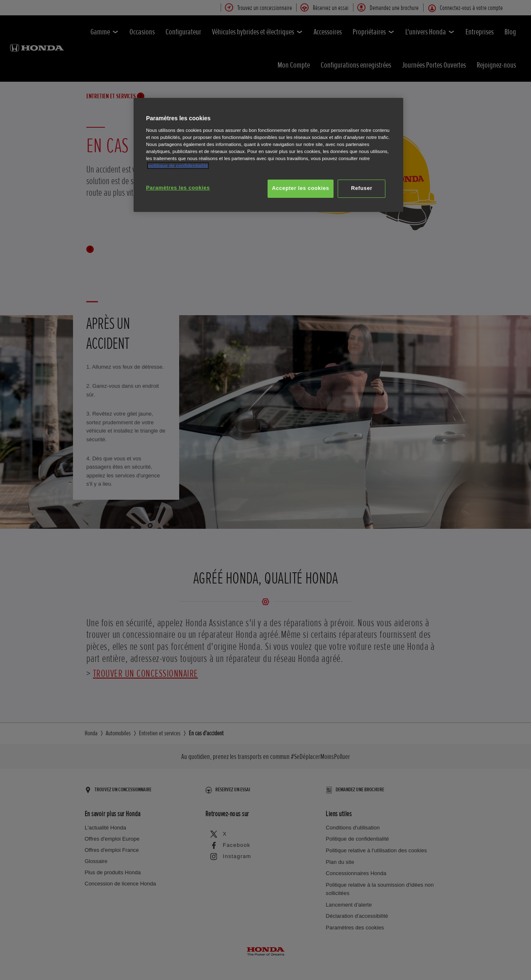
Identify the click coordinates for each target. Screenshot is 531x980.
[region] (268, 155)
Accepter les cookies (301, 188)
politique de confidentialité (178, 165)
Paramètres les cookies (178, 188)
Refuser (362, 188)
